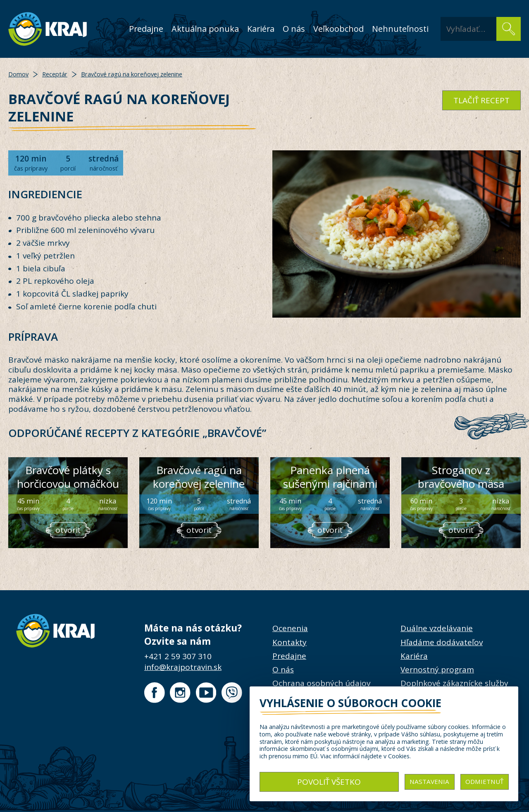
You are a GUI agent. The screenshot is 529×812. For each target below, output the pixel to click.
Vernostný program (437, 670)
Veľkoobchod (338, 29)
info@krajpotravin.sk (183, 667)
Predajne (146, 29)
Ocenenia (290, 628)
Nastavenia (429, 781)
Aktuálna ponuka (205, 29)
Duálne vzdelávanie (437, 628)
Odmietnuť (484, 781)
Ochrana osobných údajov (321, 683)
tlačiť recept (481, 100)
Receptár (55, 74)
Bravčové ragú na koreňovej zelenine (132, 74)
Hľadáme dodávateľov (442, 642)
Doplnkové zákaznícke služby (454, 683)
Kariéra (261, 29)
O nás (294, 29)
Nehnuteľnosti (400, 29)
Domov (18, 74)
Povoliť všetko (329, 782)
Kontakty (290, 642)
